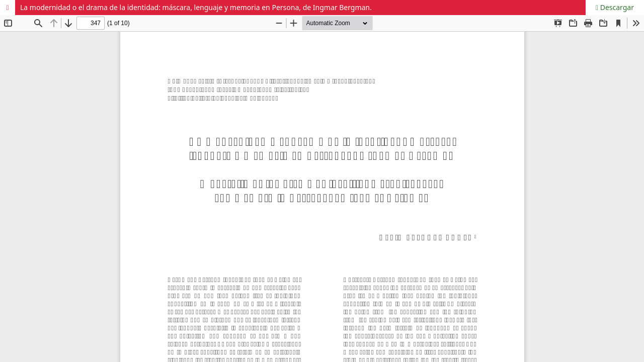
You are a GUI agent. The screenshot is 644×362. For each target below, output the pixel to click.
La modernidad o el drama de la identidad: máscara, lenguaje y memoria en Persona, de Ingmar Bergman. (196, 7)
